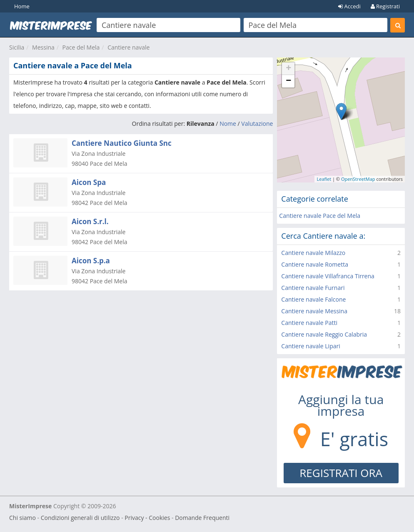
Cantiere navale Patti (309, 323)
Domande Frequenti (202, 518)
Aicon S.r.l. (90, 221)
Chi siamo (22, 518)
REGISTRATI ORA (341, 473)
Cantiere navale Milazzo (313, 253)
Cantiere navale (128, 47)
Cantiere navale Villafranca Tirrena (328, 276)
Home (22, 6)
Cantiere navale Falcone (313, 299)
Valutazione (257, 124)
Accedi (349, 6)
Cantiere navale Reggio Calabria (324, 334)
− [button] (288, 81)
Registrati (385, 6)
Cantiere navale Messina (314, 311)
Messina (43, 47)
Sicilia (17, 47)
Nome (228, 124)
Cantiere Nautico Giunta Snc (122, 143)
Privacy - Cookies (147, 518)
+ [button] (288, 69)
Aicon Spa (89, 182)
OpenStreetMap (358, 179)
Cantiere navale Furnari (313, 288)
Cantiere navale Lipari (310, 346)
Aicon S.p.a (91, 261)
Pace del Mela (81, 47)
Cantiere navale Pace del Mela (320, 216)
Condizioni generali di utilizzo (80, 518)
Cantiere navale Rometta (315, 264)
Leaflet (324, 179)
